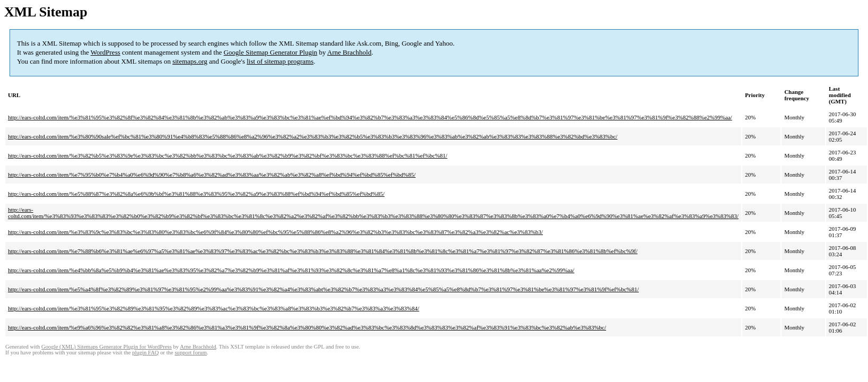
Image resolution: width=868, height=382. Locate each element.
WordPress (106, 52)
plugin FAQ (145, 353)
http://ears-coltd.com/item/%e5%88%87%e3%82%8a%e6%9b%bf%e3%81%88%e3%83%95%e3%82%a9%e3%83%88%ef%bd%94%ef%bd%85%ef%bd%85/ (196, 194)
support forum (191, 353)
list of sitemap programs (280, 61)
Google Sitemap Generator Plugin (271, 52)
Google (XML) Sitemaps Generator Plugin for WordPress (107, 347)
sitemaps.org (190, 61)
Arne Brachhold (349, 52)
